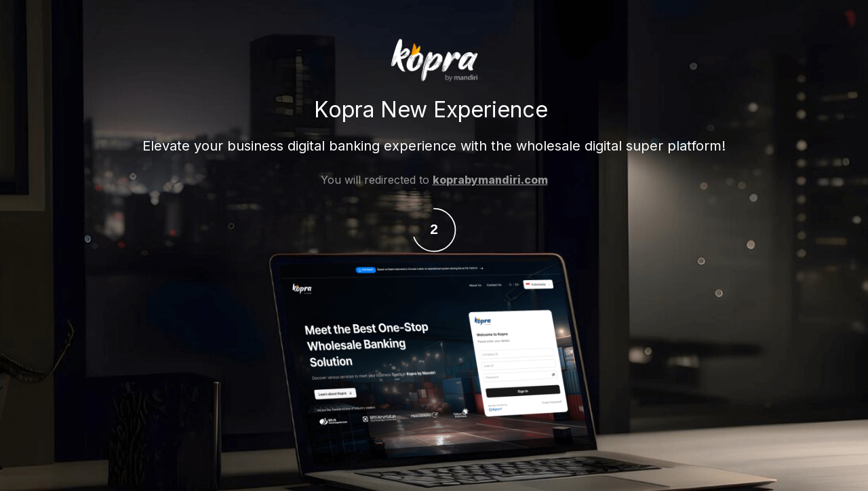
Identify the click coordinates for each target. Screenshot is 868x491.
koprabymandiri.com (490, 180)
